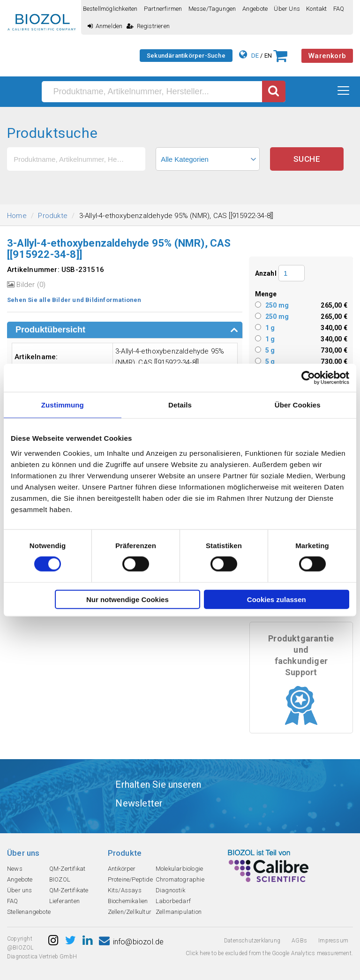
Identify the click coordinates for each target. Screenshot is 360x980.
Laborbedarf (173, 901)
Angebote (255, 9)
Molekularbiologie (179, 869)
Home (17, 216)
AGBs (299, 941)
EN (268, 56)
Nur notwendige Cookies (127, 599)
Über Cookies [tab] (298, 405)
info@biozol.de (131, 942)
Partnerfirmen (163, 9)
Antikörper (122, 869)
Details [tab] (180, 405)
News (15, 869)
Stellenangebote (29, 912)
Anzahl (266, 273)
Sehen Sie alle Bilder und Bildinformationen (74, 300)
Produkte (53, 216)
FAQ (339, 9)
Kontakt (316, 9)
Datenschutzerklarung (252, 941)
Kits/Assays (125, 890)
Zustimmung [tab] (63, 405)
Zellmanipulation (179, 912)
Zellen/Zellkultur (130, 912)
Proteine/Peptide (130, 879)
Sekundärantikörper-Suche (186, 56)
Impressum (333, 941)
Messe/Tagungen (212, 9)
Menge (266, 294)
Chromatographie (180, 879)
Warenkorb (327, 56)
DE (255, 56)
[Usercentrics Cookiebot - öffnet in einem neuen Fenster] (308, 378)
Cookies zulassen (277, 599)
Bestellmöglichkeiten (110, 9)
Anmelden (105, 26)
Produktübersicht (50, 330)
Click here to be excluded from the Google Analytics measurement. (269, 953)
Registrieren (148, 26)
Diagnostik (170, 890)
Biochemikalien (128, 901)
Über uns (287, 9)
